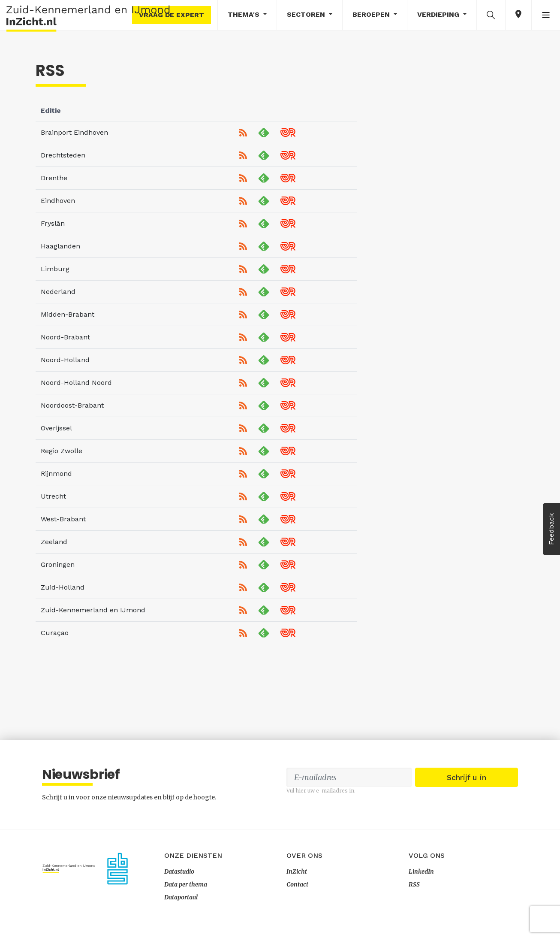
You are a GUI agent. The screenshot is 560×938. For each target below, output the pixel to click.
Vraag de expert (172, 15)
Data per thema (186, 884)
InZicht (297, 871)
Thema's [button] (245, 14)
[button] (491, 15)
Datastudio (179, 871)
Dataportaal (181, 897)
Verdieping (439, 14)
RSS (414, 884)
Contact (297, 884)
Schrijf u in (467, 777)
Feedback (551, 529)
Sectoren (307, 14)
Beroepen (372, 14)
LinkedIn (421, 871)
